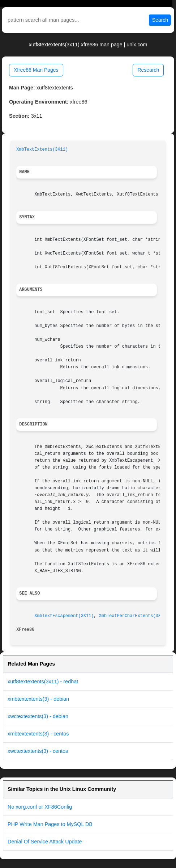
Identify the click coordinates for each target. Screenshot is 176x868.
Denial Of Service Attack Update (45, 842)
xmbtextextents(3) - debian (38, 699)
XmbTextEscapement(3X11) (64, 616)
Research (148, 70)
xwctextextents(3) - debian (38, 716)
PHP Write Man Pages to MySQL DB (50, 824)
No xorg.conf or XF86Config (40, 807)
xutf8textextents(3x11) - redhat (43, 682)
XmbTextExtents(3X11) (42, 150)
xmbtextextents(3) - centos (38, 734)
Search (160, 20)
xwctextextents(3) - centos (38, 751)
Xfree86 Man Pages (36, 70)
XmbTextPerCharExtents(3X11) (134, 616)
